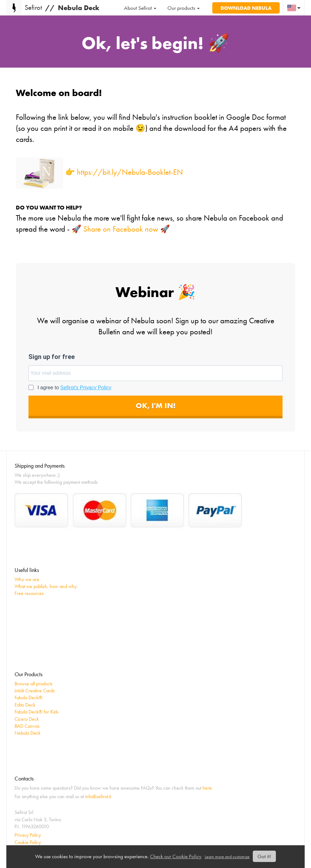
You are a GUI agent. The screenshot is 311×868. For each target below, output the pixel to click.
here (207, 788)
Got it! (264, 856)
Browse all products (34, 684)
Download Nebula (246, 8)
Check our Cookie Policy (176, 856)
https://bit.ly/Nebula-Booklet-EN (130, 172)
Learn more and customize (227, 857)
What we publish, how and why (46, 586)
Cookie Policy (28, 842)
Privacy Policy (28, 835)
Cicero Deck (27, 719)
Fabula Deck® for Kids (37, 712)
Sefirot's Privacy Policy (86, 388)
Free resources (29, 593)
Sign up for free (52, 357)
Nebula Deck (28, 733)
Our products (183, 8)
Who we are (27, 579)
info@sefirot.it (98, 796)
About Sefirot (140, 8)
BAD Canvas (27, 726)
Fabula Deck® (28, 698)
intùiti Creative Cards (35, 691)
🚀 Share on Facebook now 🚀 (121, 229)
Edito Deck (25, 705)
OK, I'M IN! (156, 406)
